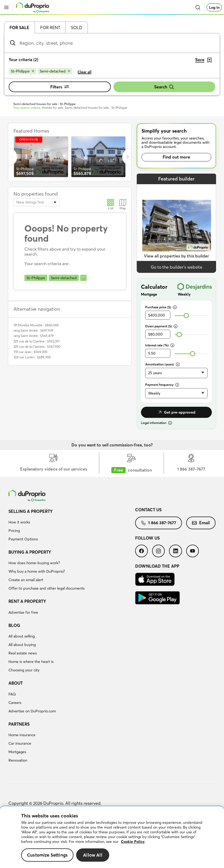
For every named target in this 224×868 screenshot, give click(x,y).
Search (164, 87)
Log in (214, 7)
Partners (19, 724)
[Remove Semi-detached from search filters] (55, 71)
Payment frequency (162, 385)
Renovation (18, 760)
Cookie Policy (133, 842)
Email (201, 523)
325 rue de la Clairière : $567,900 (37, 347)
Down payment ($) (161, 326)
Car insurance (20, 743)
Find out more (176, 157)
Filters (60, 87)
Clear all (84, 72)
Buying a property (30, 552)
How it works (19, 522)
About (16, 683)
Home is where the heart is (31, 662)
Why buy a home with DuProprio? (37, 571)
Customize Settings (47, 855)
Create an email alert (26, 580)
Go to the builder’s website (177, 267)
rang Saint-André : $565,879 (34, 336)
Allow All (93, 855)
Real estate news (23, 653)
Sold (77, 28)
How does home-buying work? (34, 563)
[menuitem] (72, 526)
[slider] (186, 316)
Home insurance (22, 735)
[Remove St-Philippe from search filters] (22, 71)
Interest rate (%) (160, 345)
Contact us (148, 510)
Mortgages (17, 752)
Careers (15, 703)
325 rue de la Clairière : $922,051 (36, 341)
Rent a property (27, 601)
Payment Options (23, 539)
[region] (112, 837)
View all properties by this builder (176, 256)
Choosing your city (24, 670)
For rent (50, 28)
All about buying (22, 645)
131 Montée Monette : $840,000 (36, 325)
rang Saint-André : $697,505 (33, 330)
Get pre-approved (176, 412)
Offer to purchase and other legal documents (47, 588)
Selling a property (31, 511)
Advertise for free (23, 612)
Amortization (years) (162, 364)
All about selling (22, 636)
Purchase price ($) (161, 307)
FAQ (12, 694)
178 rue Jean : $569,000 (30, 352)
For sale (19, 28)
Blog (14, 625)
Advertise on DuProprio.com (32, 711)
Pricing (14, 531)
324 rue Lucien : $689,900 (32, 357)
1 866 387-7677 (159, 523)
